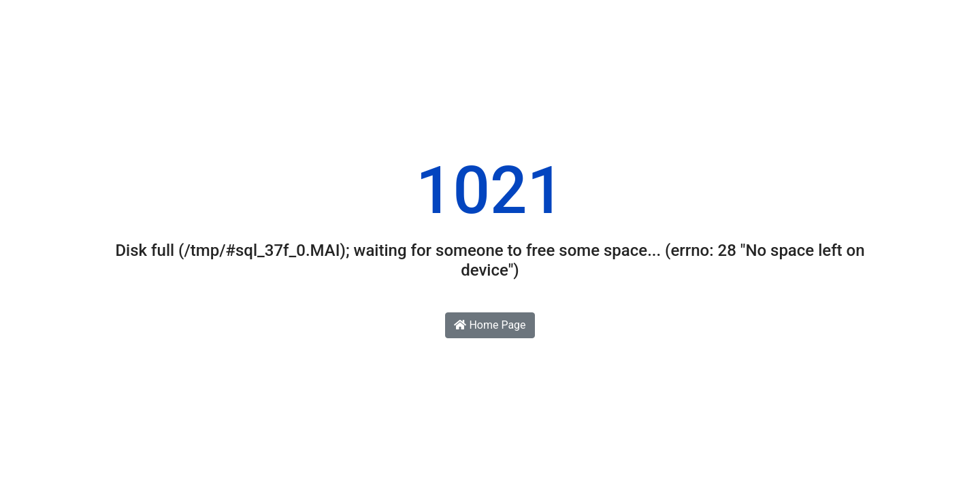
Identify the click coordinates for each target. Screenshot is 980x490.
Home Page (490, 325)
